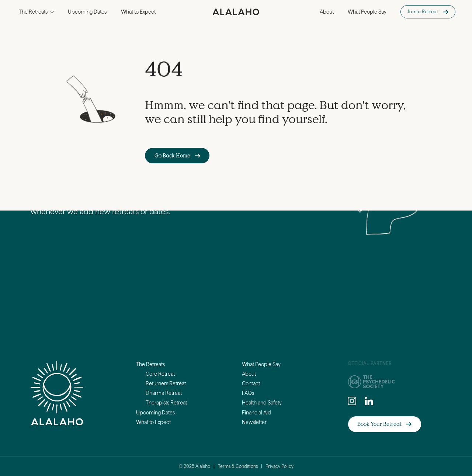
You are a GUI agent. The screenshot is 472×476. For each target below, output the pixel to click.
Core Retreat (160, 374)
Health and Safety (262, 403)
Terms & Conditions (238, 466)
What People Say (367, 12)
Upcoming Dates (87, 12)
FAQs (248, 393)
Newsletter (254, 422)
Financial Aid (256, 413)
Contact (251, 383)
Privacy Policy (280, 466)
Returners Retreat (166, 383)
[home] (236, 12)
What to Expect (138, 12)
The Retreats (150, 364)
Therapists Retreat (166, 403)
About (327, 12)
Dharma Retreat (164, 393)
